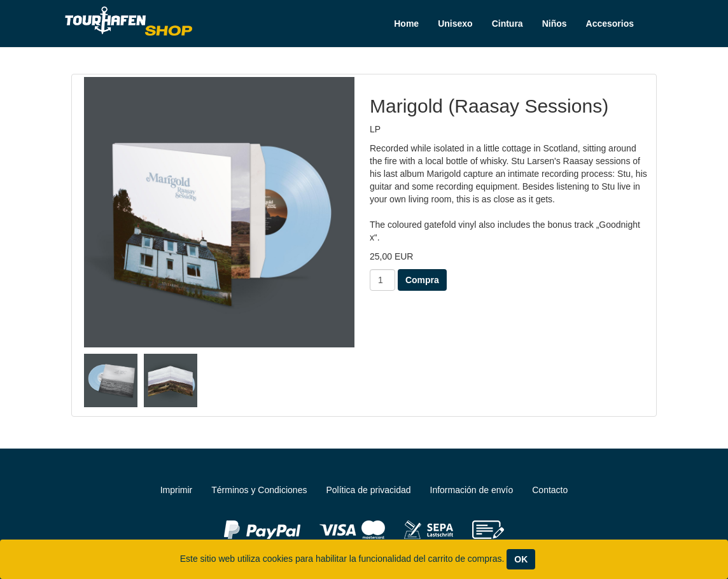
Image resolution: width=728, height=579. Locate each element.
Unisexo (455, 24)
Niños (555, 24)
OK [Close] (521, 559)
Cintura (507, 24)
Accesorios (610, 24)
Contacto (550, 490)
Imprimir (177, 490)
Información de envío (472, 490)
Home (406, 24)
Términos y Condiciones (259, 490)
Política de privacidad (368, 490)
